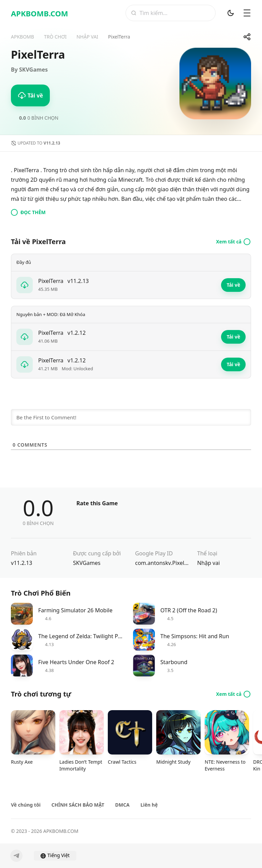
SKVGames (87, 563)
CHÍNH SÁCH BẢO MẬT (78, 805)
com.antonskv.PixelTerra (162, 563)
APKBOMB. (40, 13)
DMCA (122, 805)
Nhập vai (208, 563)
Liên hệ (149, 805)
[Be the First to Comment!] (131, 417)
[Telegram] (16, 856)
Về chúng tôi (26, 805)
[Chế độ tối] (231, 13)
